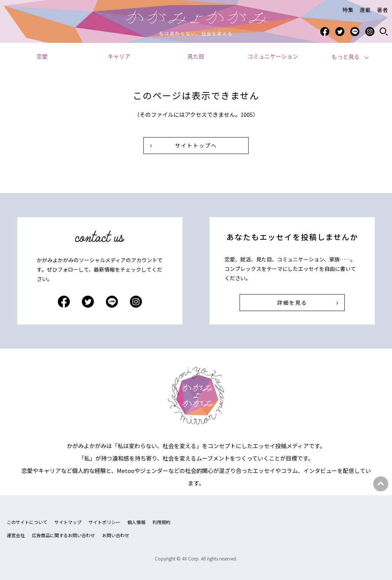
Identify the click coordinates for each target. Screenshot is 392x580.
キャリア (119, 56)
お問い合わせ (116, 535)
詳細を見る (292, 302)
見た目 (196, 56)
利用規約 (161, 522)
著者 (383, 10)
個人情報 (136, 522)
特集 (348, 10)
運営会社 (16, 535)
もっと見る (346, 57)
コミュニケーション (273, 56)
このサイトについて (27, 522)
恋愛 (42, 56)
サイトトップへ (196, 145)
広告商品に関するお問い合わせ (63, 535)
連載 (365, 10)
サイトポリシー (104, 522)
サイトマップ (68, 522)
